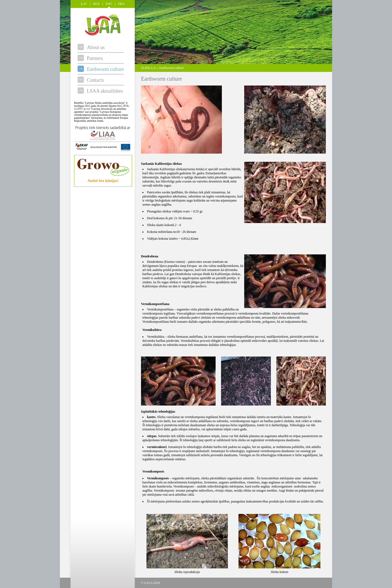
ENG (109, 4)
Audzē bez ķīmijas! (103, 179)
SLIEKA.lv (148, 68)
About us (91, 47)
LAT (84, 4)
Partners (90, 58)
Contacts (91, 80)
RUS (96, 4)
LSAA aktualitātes (100, 91)
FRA (121, 4)
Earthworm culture (101, 69)
